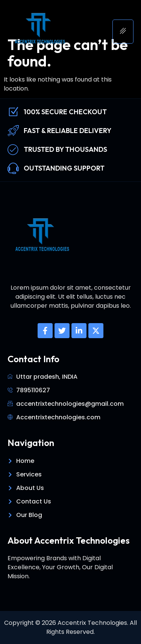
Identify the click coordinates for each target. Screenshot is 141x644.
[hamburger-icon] (123, 32)
